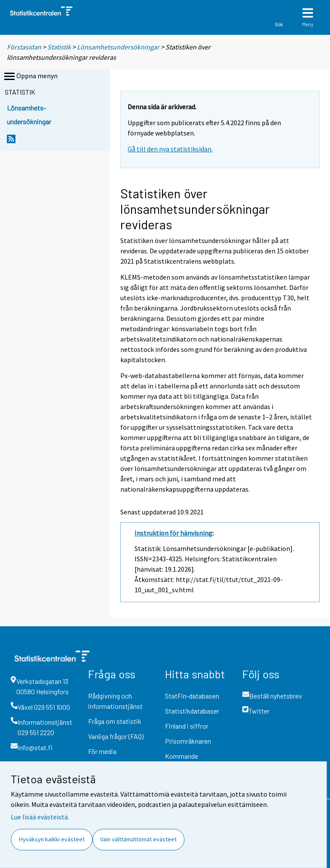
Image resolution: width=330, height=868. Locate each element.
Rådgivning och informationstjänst (115, 701)
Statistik (59, 47)
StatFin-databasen (192, 696)
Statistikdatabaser (192, 711)
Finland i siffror (187, 726)
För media (102, 751)
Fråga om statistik (115, 721)
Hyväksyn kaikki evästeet (52, 839)
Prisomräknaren (188, 741)
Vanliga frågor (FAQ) (116, 736)
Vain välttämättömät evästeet (138, 839)
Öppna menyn (30, 77)
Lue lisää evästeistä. (40, 817)
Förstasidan (24, 47)
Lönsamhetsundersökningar (118, 47)
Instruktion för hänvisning (173, 533)
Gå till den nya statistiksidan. (170, 149)
